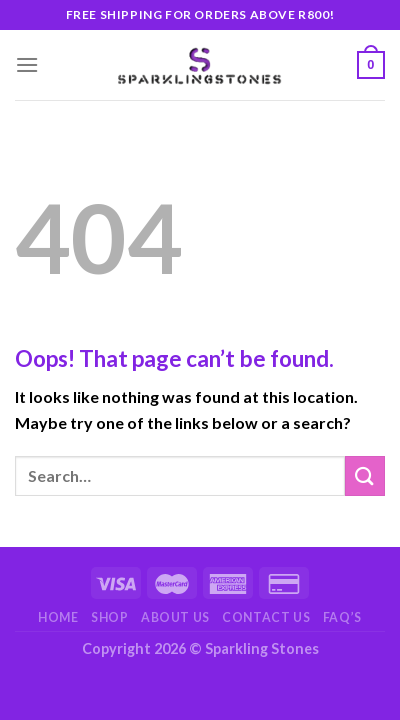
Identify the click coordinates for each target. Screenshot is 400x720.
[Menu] (27, 64)
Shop (109, 617)
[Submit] (365, 475)
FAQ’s (342, 617)
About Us (175, 617)
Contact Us (266, 617)
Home (58, 617)
